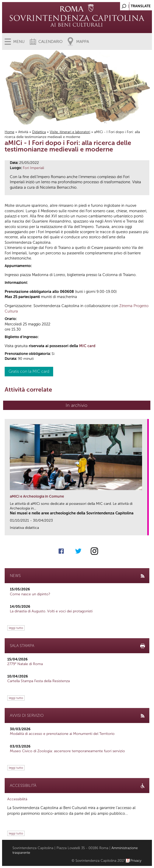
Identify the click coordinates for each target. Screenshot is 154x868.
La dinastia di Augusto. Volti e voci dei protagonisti (51, 611)
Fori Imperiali (33, 168)
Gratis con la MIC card (29, 371)
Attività (23, 132)
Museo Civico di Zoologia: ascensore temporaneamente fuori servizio (67, 751)
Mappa (83, 42)
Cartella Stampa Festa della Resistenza (38, 681)
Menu (19, 42)
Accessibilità (17, 799)
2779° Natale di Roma (25, 664)
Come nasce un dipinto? (30, 594)
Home (9, 132)
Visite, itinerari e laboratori (70, 132)
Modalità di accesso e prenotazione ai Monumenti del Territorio (62, 734)
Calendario (50, 42)
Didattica (39, 132)
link (145, 530)
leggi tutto (16, 628)
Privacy (136, 861)
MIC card (87, 346)
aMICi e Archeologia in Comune (37, 496)
